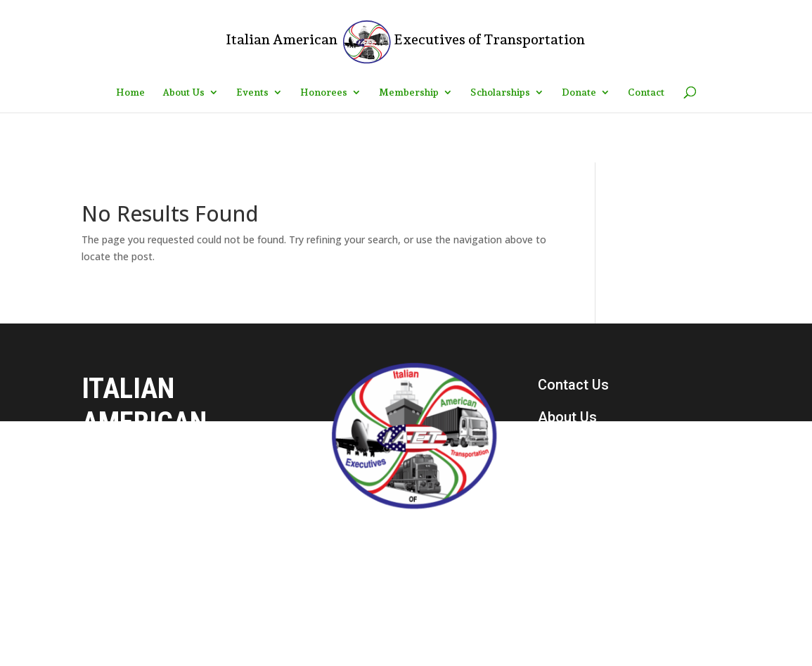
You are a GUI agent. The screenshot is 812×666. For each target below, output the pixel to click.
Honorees (324, 92)
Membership (409, 92)
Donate (579, 92)
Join (552, 514)
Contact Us (573, 385)
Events (252, 92)
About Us (183, 92)
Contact (646, 92)
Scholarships (500, 92)
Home (130, 92)
